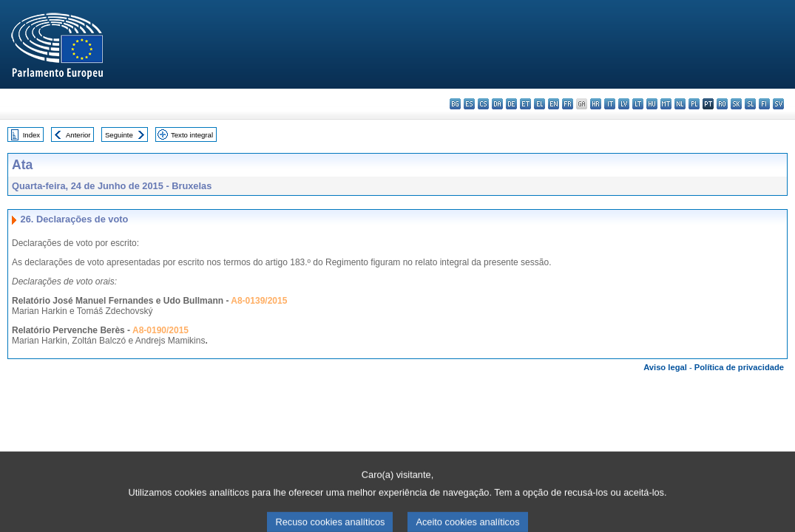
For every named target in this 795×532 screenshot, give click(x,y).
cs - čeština (483, 104)
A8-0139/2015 (259, 301)
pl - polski (694, 104)
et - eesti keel (525, 104)
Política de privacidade (739, 367)
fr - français (568, 104)
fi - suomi (764, 104)
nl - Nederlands (680, 104)
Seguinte (119, 135)
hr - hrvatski (596, 104)
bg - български (455, 104)
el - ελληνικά (539, 104)
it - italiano (610, 104)
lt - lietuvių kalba (638, 104)
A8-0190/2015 (160, 330)
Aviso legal (665, 367)
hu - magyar (652, 104)
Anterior (78, 135)
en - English (554, 104)
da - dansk (497, 104)
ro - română (722, 104)
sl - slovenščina (750, 104)
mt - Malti (666, 104)
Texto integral (192, 135)
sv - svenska (778, 104)
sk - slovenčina (736, 104)
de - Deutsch (511, 104)
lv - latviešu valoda (624, 104)
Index (31, 135)
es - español (469, 104)
